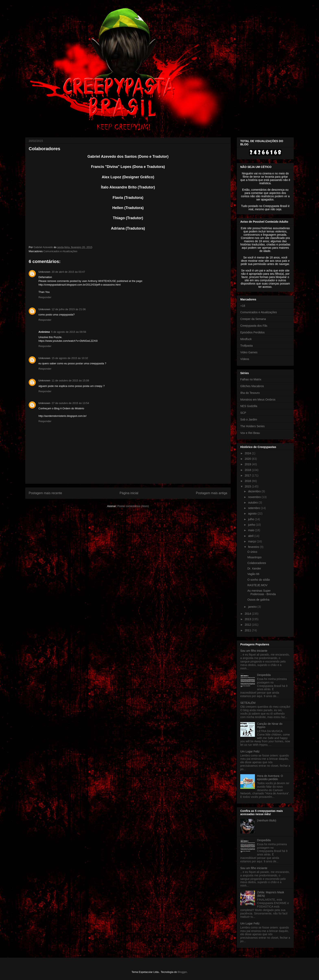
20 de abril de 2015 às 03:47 (68, 272)
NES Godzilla (249, 406)
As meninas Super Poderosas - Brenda (262, 592)
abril (251, 536)
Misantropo (254, 557)
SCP (243, 413)
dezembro (255, 491)
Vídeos (245, 359)
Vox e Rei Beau (250, 433)
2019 (248, 464)
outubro (253, 503)
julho (251, 519)
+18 (243, 306)
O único (252, 552)
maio (251, 530)
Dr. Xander (254, 568)
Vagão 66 (253, 574)
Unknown (44, 272)
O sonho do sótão (259, 580)
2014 (248, 614)
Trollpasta (246, 346)
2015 (248, 486)
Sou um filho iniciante (254, 651)
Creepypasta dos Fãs (254, 326)
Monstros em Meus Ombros (258, 400)
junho (252, 525)
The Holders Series (252, 426)
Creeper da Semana (253, 319)
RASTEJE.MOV (257, 585)
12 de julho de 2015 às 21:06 (69, 309)
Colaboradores (257, 563)
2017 (248, 475)
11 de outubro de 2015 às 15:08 (70, 381)
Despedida (264, 675)
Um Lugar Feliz (250, 751)
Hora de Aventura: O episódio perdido (270, 778)
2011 (248, 630)
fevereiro (254, 547)
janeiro (253, 607)
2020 (248, 459)
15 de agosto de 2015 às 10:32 (70, 358)
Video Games (249, 352)
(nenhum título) (267, 820)
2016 (248, 481)
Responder (45, 297)
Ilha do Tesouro (250, 393)
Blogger (182, 972)
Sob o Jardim (249, 419)
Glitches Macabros (252, 386)
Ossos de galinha (258, 600)
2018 (248, 470)
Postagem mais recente (45, 493)
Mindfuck (246, 339)
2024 (248, 453)
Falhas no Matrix (251, 379)
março (252, 541)
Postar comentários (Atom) (133, 506)
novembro (255, 497)
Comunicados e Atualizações (60, 251)
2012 (248, 625)
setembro (254, 508)
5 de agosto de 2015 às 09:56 (69, 332)
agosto (253, 514)
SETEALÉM (248, 703)
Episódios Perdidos (252, 332)
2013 (248, 619)
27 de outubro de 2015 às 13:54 (70, 403)
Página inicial (129, 493)
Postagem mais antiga (212, 493)
